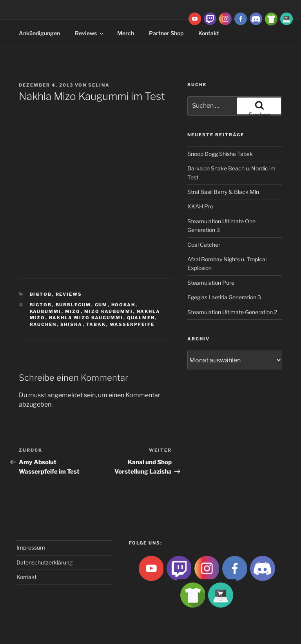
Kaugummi (46, 311)
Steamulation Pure (211, 283)
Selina (99, 85)
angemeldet (65, 395)
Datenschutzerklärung (44, 562)
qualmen (141, 318)
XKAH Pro (200, 206)
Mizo (73, 311)
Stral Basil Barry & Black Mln (223, 192)
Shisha (72, 324)
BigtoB (41, 294)
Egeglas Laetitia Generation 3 (224, 297)
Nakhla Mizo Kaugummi (86, 318)
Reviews (90, 33)
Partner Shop (166, 33)
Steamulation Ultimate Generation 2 (232, 312)
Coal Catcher (204, 245)
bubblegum (73, 305)
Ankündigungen (39, 33)
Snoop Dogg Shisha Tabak (220, 154)
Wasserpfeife (132, 324)
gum (101, 305)
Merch (126, 33)
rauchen (43, 324)
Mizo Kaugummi (109, 311)
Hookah (123, 305)
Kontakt (26, 577)
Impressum (31, 547)
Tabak (96, 324)
